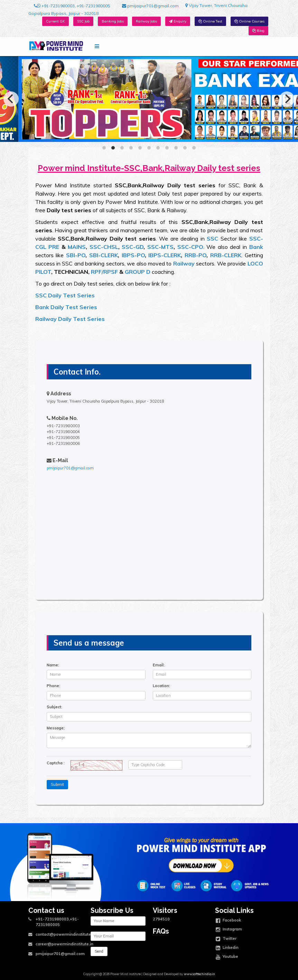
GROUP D (138, 272)
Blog (258, 31)
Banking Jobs (113, 21)
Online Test (210, 21)
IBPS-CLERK (165, 255)
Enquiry (178, 21)
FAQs (161, 931)
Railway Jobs (146, 21)
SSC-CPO (190, 247)
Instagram (229, 930)
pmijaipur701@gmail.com (150, 6)
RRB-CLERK (226, 255)
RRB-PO (195, 255)
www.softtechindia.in (199, 974)
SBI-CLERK (104, 255)
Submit (57, 784)
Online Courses (249, 21)
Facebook (228, 921)
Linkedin (227, 948)
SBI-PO (76, 255)
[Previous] (11, 99)
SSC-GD (133, 247)
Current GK (55, 21)
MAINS (76, 247)
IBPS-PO (133, 255)
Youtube (227, 957)
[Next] (287, 99)
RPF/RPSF (104, 272)
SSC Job (83, 21)
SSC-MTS (160, 247)
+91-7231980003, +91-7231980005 (72, 6)
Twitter (226, 939)
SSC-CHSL (104, 247)
